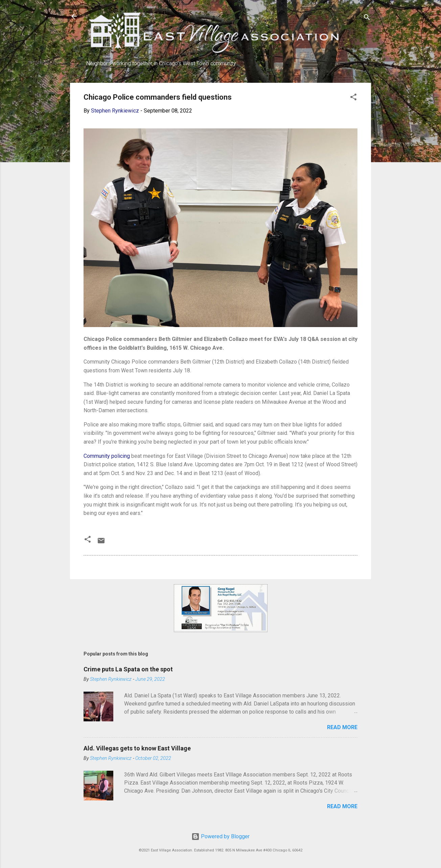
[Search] (367, 18)
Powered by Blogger (220, 836)
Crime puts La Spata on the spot (128, 669)
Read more (342, 727)
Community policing (107, 456)
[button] (353, 98)
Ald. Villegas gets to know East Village (137, 748)
